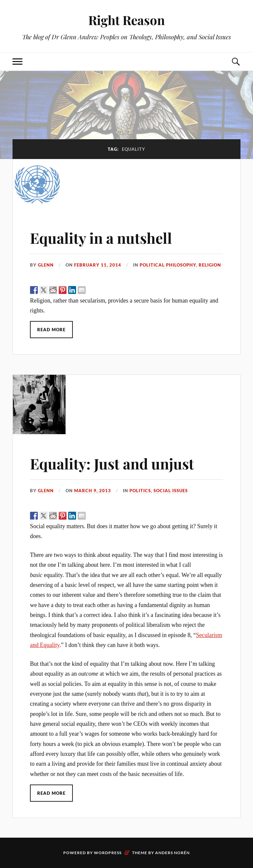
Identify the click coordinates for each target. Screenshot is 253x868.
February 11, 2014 (98, 265)
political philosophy (168, 265)
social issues (171, 491)
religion (210, 265)
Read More (51, 330)
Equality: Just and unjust (112, 463)
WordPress (108, 853)
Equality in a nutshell (101, 238)
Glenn (46, 265)
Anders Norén (172, 853)
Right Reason (126, 20)
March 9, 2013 (93, 491)
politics (140, 491)
